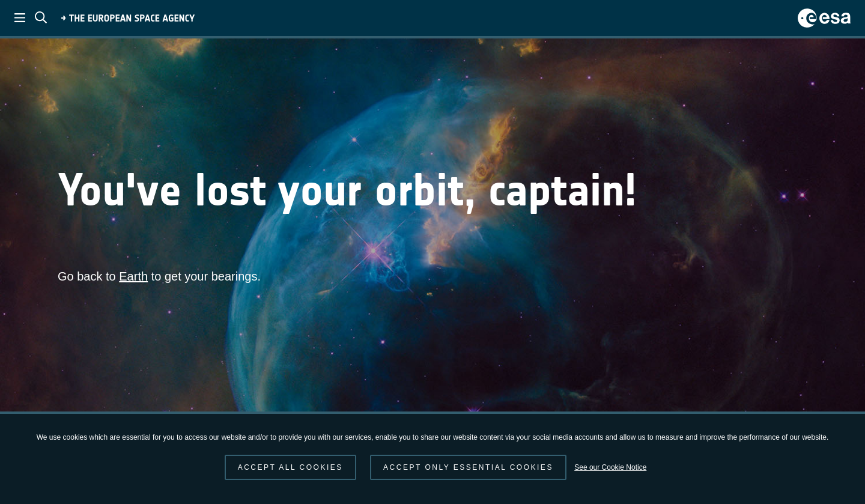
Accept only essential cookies (468, 467)
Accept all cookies (290, 467)
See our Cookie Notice (610, 467)
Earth (133, 276)
